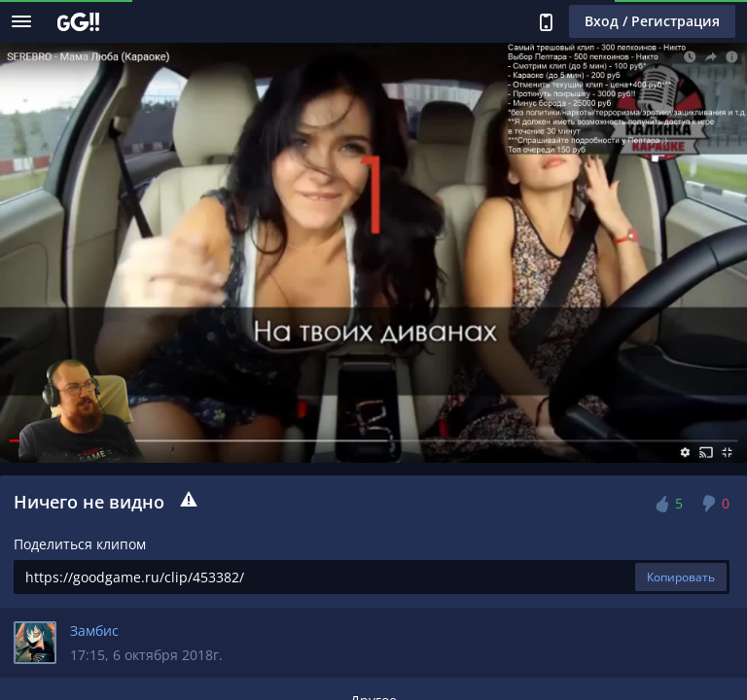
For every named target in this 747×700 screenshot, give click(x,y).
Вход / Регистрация (652, 21)
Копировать (681, 577)
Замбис (94, 630)
